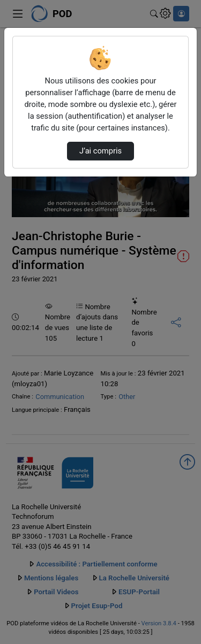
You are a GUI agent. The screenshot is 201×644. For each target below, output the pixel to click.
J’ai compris (100, 151)
